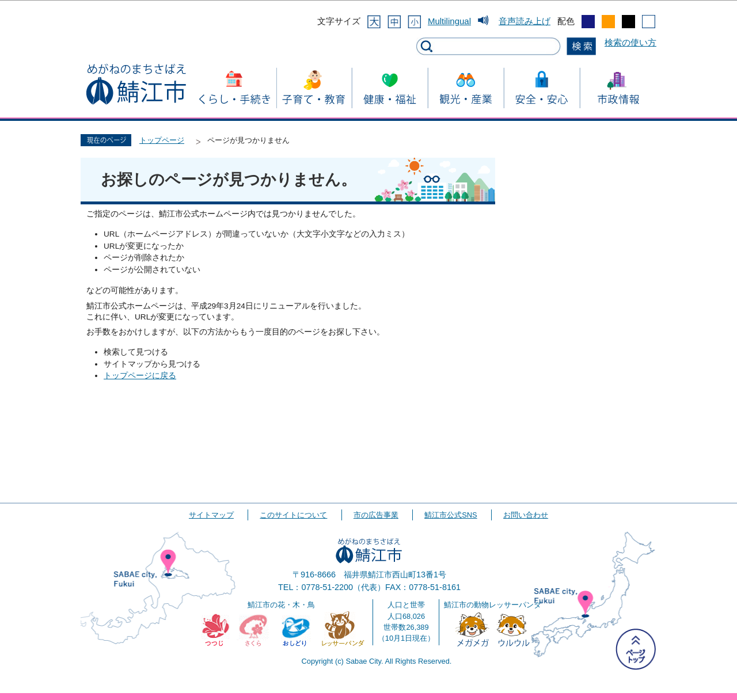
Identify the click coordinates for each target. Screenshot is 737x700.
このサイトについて (293, 515)
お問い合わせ (526, 515)
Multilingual (449, 21)
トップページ (162, 140)
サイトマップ (211, 515)
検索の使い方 (630, 42)
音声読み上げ (525, 21)
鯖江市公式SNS (451, 515)
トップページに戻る (140, 376)
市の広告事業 (376, 515)
